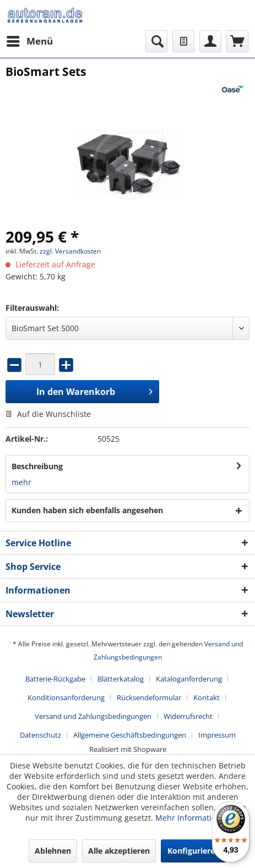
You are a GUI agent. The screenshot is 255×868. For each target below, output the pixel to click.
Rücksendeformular (149, 697)
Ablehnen (53, 851)
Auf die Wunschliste (48, 414)
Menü (30, 40)
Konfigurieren (194, 851)
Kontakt (207, 697)
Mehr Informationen (193, 818)
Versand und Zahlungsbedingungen (93, 716)
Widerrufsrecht (188, 716)
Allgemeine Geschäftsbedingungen (130, 735)
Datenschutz (40, 735)
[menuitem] (29, 41)
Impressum (217, 735)
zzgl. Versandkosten (70, 251)
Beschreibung (37, 466)
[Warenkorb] (237, 41)
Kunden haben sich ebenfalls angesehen (87, 510)
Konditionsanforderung (66, 697)
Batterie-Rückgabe (55, 679)
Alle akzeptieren (119, 851)
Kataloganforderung (189, 679)
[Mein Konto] (210, 41)
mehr (21, 482)
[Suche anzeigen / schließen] (156, 41)
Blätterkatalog (121, 679)
